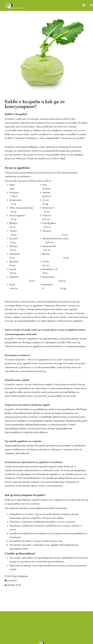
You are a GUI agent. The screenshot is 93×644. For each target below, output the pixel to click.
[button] (84, 5)
